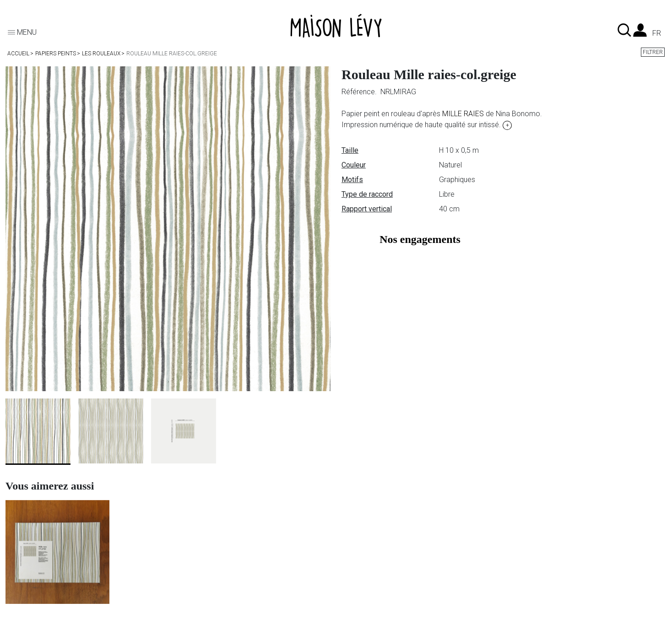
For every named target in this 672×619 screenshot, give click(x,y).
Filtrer (653, 52)
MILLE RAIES (463, 114)
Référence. (360, 92)
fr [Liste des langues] (657, 33)
